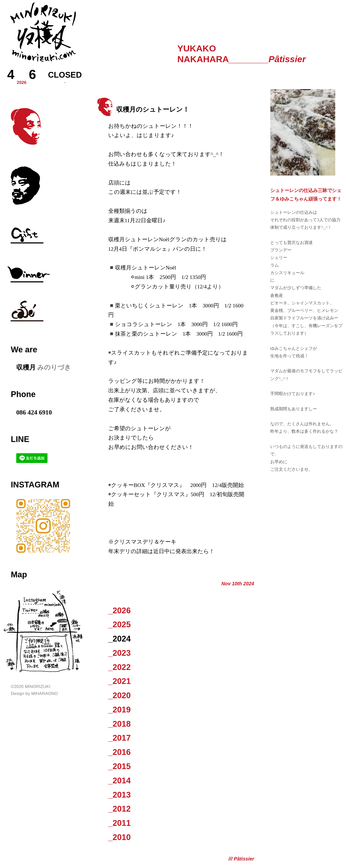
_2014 (119, 781)
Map (19, 575)
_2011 (119, 823)
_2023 (119, 653)
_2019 (119, 710)
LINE (20, 439)
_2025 (119, 625)
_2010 (119, 837)
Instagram (35, 485)
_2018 (119, 724)
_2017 (119, 738)
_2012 (119, 809)
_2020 (119, 695)
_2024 (119, 639)
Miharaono (45, 693)
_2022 (119, 667)
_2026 (119, 611)
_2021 (119, 681)
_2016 (119, 752)
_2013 (119, 795)
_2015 (119, 766)
